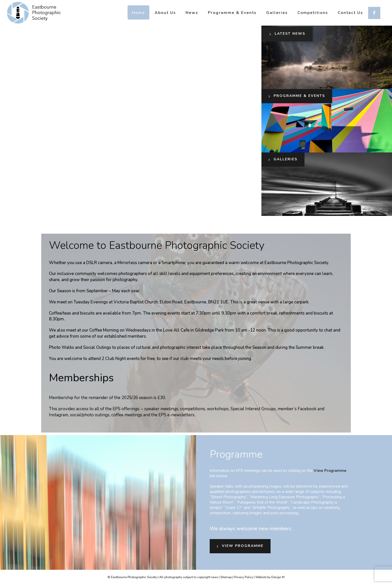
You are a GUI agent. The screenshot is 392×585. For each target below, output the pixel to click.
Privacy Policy (244, 577)
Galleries (277, 13)
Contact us (350, 13)
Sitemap (226, 577)
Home (138, 13)
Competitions (313, 13)
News (192, 13)
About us (165, 13)
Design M (278, 577)
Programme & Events (232, 13)
